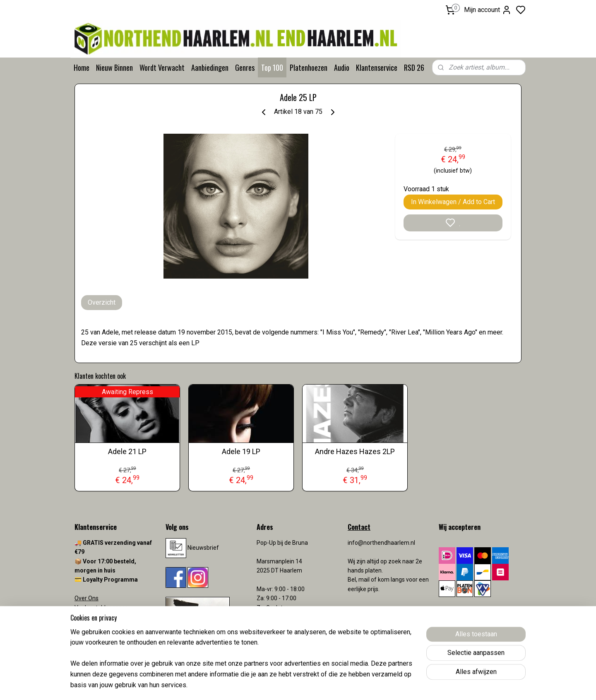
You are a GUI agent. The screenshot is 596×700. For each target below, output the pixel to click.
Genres (245, 67)
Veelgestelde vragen (101, 608)
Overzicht (102, 302)
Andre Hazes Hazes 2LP (355, 451)
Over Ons (87, 598)
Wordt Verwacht (162, 67)
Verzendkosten (95, 626)
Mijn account (488, 10)
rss (346, 685)
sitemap (330, 685)
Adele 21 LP (127, 451)
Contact (85, 617)
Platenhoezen (309, 67)
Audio (342, 67)
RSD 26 (414, 67)
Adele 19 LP (241, 451)
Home (82, 67)
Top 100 (272, 67)
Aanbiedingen (210, 67)
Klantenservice (377, 67)
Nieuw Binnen (114, 67)
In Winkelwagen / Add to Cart (453, 202)
